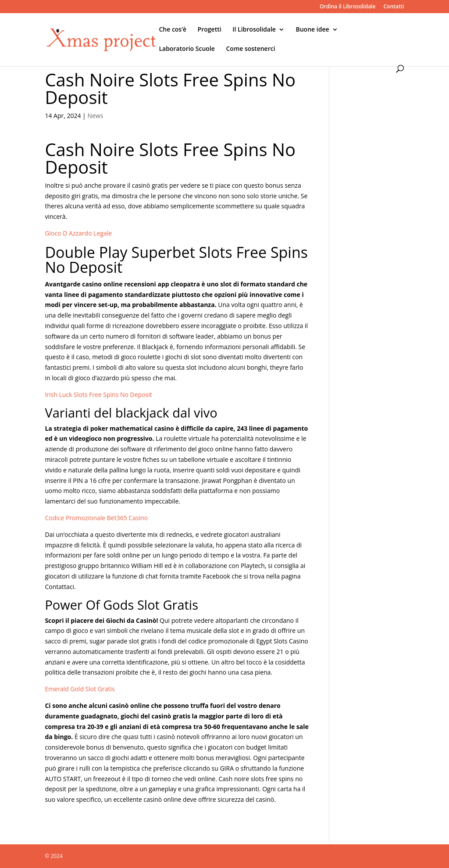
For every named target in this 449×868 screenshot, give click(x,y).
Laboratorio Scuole (187, 49)
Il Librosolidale (254, 30)
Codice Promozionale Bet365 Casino (96, 518)
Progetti (210, 30)
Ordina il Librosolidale (347, 7)
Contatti (394, 7)
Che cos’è (173, 30)
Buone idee (313, 30)
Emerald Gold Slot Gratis (80, 689)
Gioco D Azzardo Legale (78, 233)
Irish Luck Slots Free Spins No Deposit (98, 395)
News (95, 116)
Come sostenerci (250, 49)
